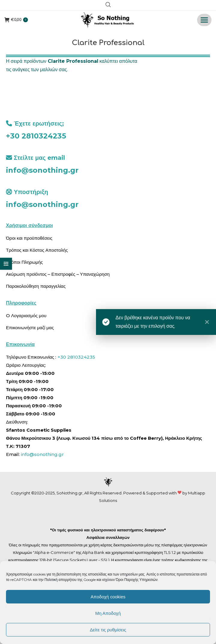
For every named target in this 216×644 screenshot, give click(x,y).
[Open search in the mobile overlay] (108, 5)
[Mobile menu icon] (204, 20)
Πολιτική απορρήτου (61, 580)
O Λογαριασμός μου (26, 316)
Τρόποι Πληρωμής (24, 262)
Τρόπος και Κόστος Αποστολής (37, 250)
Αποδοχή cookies (108, 597)
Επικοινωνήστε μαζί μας (30, 328)
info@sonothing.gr (42, 170)
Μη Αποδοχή (108, 613)
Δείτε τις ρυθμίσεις (108, 630)
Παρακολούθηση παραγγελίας (36, 286)
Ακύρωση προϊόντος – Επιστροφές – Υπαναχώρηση (58, 274)
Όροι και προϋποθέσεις (29, 238)
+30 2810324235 (36, 136)
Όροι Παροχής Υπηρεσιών (137, 580)
